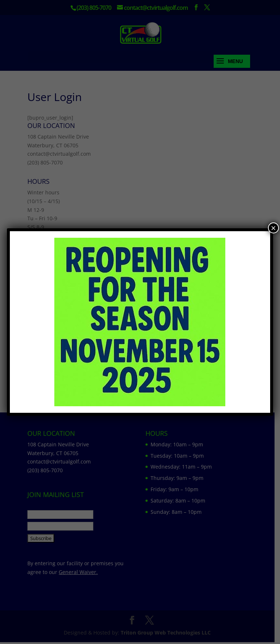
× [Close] (273, 228)
